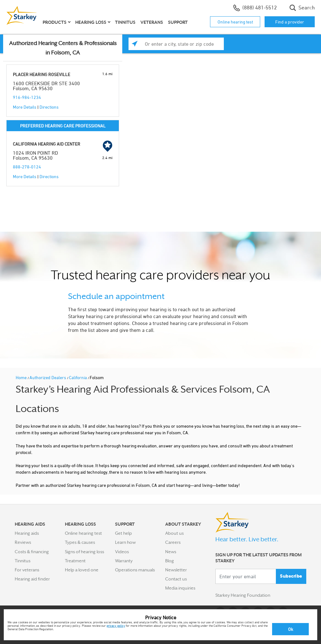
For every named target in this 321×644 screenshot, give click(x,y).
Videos (122, 552)
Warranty (124, 561)
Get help (124, 533)
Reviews (23, 542)
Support (178, 22)
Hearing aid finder (32, 579)
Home (22, 377)
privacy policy (116, 626)
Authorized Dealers (48, 377)
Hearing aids (27, 533)
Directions (49, 107)
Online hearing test (235, 22)
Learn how (125, 542)
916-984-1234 (27, 97)
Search (302, 8)
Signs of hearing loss (84, 552)
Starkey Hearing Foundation (243, 595)
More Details (25, 107)
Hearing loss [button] (91, 22)
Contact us (176, 579)
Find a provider (290, 22)
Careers (173, 542)
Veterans (152, 22)
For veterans (27, 570)
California (78, 377)
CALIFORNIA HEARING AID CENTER (47, 144)
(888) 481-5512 (255, 8)
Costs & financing (32, 552)
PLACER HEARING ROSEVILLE (42, 74)
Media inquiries (180, 588)
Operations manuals (135, 570)
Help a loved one (82, 570)
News (171, 552)
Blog (170, 561)
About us (174, 533)
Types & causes (80, 542)
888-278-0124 (27, 167)
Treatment (75, 561)
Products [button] (55, 22)
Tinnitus (125, 22)
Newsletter (176, 570)
